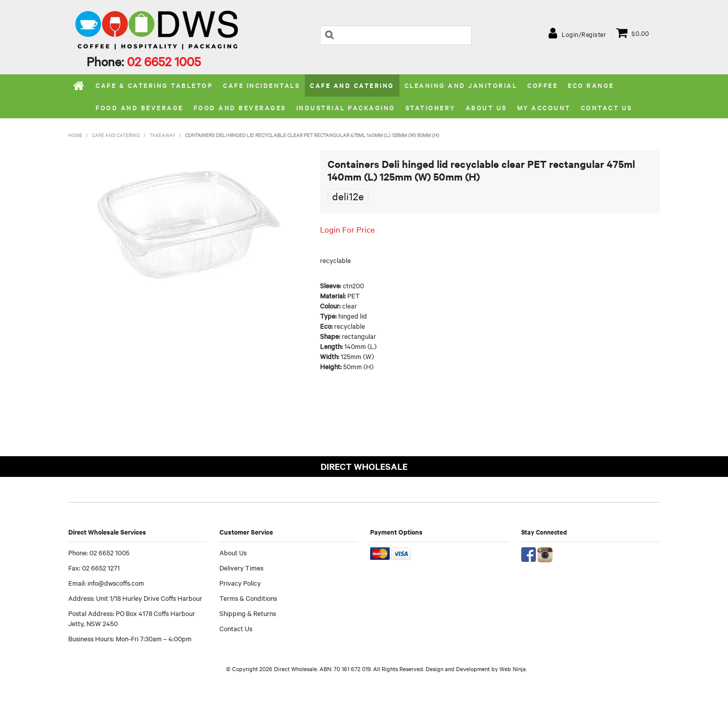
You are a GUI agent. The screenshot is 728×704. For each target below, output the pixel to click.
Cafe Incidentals (261, 85)
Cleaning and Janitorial (461, 85)
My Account (544, 107)
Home (79, 85)
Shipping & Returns (248, 613)
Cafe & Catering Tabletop (154, 85)
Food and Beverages (240, 107)
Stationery (430, 107)
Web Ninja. (513, 669)
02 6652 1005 (164, 61)
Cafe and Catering (352, 85)
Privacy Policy (240, 583)
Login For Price (347, 229)
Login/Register (584, 34)
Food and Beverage (140, 107)
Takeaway (163, 135)
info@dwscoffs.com (116, 583)
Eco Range (591, 85)
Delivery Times (241, 567)
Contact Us (607, 107)
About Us (233, 552)
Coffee (542, 85)
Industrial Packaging (346, 107)
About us (486, 107)
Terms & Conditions (248, 598)
